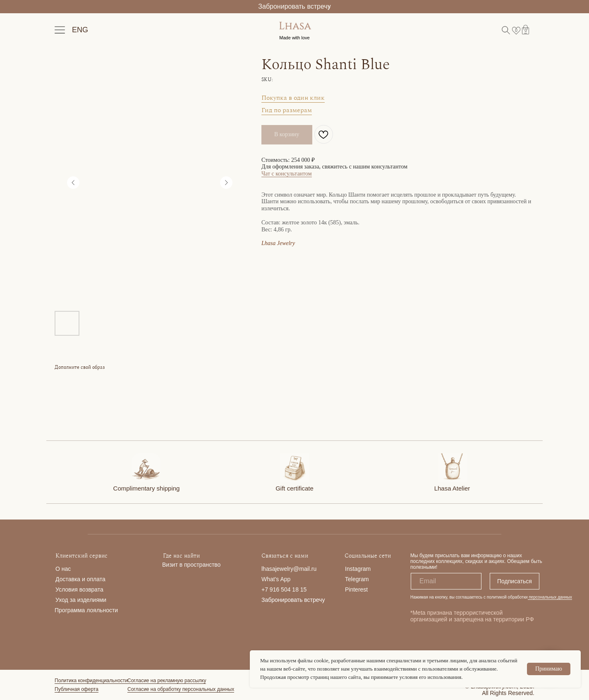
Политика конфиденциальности (91, 681)
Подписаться (515, 581)
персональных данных (550, 597)
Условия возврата (79, 589)
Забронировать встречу (294, 6)
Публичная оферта (77, 689)
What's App (276, 579)
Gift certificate (294, 488)
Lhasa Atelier (452, 488)
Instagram (358, 569)
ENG (80, 30)
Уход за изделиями (81, 600)
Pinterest (356, 589)
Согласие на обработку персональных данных (181, 689)
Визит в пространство (191, 565)
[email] (446, 581)
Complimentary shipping (147, 488)
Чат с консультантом (287, 174)
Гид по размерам (287, 110)
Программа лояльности (86, 610)
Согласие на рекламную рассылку (167, 681)
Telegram (357, 579)
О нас (63, 569)
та (103, 579)
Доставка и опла (78, 579)
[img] (146, 467)
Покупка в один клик (293, 98)
